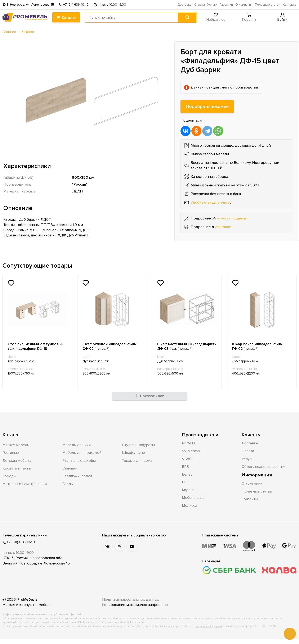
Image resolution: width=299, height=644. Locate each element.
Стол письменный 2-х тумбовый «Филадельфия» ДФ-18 (36, 347)
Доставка (184, 5)
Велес (187, 479)
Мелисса (189, 510)
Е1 (184, 487)
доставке (223, 227)
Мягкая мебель (16, 450)
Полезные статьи (268, 5)
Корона (188, 495)
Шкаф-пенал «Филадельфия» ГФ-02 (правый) (259, 347)
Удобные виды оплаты (210, 202)
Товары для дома (137, 465)
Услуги (212, 5)
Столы (68, 489)
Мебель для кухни (78, 450)
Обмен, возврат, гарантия (264, 471)
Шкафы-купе (133, 458)
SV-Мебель (192, 456)
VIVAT (187, 464)
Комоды (9, 481)
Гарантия (226, 5)
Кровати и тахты (17, 473)
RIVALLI (188, 448)
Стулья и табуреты (138, 450)
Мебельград (193, 503)
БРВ (185, 471)
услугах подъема (232, 218)
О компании (244, 5)
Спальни (70, 473)
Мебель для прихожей (82, 458)
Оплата (199, 5)
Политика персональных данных (131, 604)
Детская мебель (17, 465)
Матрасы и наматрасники (25, 489)
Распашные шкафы (79, 465)
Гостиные (11, 458)
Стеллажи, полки (77, 481)
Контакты (290, 5)
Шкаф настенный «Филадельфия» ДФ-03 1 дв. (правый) (183, 349)
